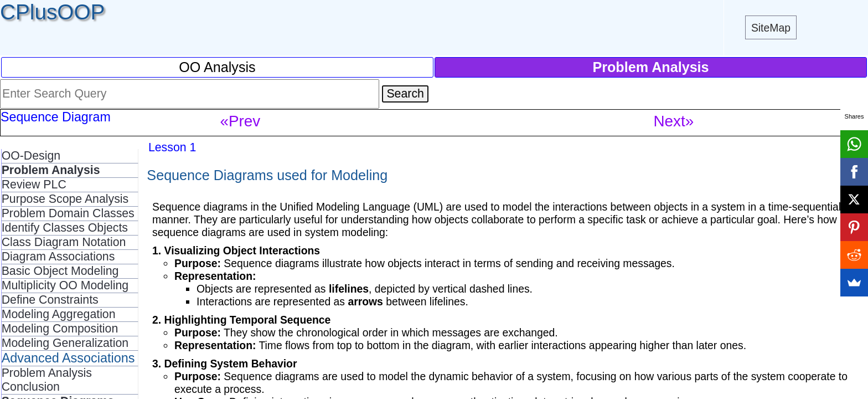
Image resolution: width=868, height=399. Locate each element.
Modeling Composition (60, 329)
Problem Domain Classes (68, 213)
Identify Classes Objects (65, 228)
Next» (674, 121)
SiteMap (771, 28)
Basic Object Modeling (60, 271)
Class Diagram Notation (64, 242)
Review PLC (34, 185)
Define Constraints (50, 300)
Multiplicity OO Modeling (65, 285)
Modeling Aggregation (59, 314)
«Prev (241, 121)
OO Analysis (217, 67)
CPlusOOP (52, 12)
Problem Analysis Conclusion (47, 380)
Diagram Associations (58, 257)
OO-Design (31, 156)
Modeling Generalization (65, 343)
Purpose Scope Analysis (65, 199)
